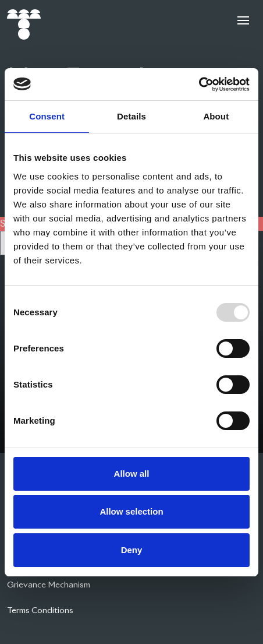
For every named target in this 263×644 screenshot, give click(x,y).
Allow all (132, 474)
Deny (132, 550)
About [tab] (216, 116)
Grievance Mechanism (49, 585)
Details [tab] (131, 116)
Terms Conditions (40, 610)
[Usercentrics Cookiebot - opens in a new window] (199, 85)
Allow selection (131, 511)
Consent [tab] (47, 116)
